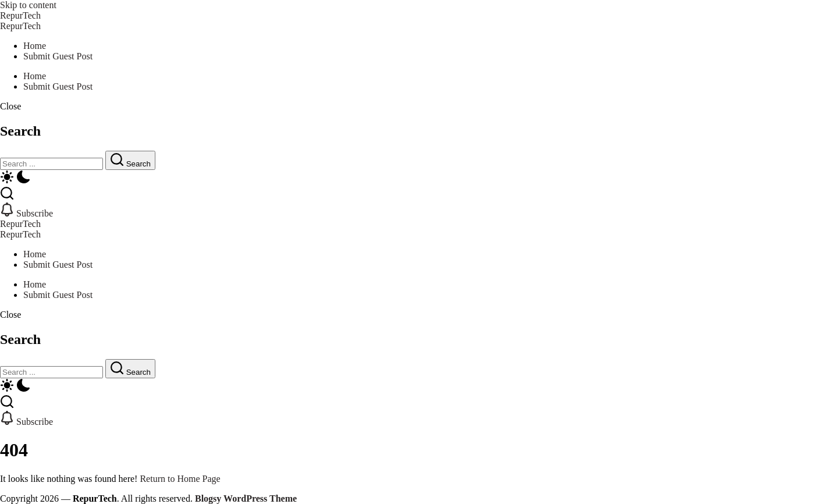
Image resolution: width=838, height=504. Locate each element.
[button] (419, 107)
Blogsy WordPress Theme (246, 498)
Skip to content (28, 5)
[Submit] (130, 160)
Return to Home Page (180, 479)
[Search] (52, 164)
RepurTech (20, 15)
